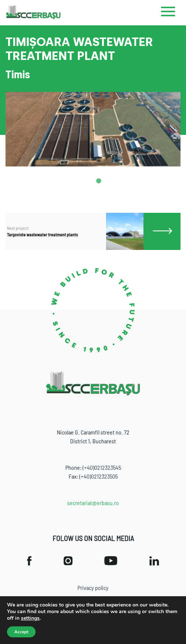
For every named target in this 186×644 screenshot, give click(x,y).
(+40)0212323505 (99, 476)
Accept (21, 632)
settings (30, 618)
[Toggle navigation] (168, 13)
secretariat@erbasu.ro (93, 503)
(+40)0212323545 (102, 467)
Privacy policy (93, 588)
